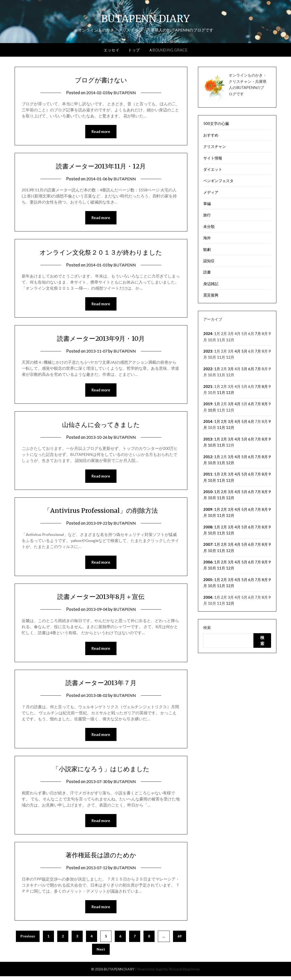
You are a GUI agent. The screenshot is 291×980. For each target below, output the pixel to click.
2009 (208, 509)
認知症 (209, 261)
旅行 (207, 215)
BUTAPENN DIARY (146, 18)
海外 (207, 238)
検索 (207, 627)
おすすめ (211, 135)
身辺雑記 (211, 284)
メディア (211, 192)
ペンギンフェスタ (218, 181)
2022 (208, 369)
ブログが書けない (101, 80)
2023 (208, 351)
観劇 (207, 249)
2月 (224, 421)
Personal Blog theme (184, 973)
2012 (208, 457)
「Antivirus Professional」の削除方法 (101, 512)
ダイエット (213, 169)
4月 (238, 351)
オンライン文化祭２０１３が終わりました (101, 253)
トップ (134, 50)
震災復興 (211, 295)
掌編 (207, 204)
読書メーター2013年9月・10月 (101, 339)
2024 (208, 333)
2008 (208, 527)
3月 (231, 369)
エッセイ (111, 50)
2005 (208, 580)
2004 (208, 597)
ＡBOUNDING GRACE (168, 50)
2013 (208, 439)
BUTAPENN (126, 93)
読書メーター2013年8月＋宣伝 (101, 598)
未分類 (209, 226)
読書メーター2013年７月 (101, 685)
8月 (265, 386)
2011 (208, 474)
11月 (221, 392)
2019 (208, 404)
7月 (258, 333)
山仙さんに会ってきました (101, 426)
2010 (208, 492)
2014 (208, 421)
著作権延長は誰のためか (101, 858)
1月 (217, 369)
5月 (244, 351)
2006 (208, 562)
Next (101, 953)
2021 (208, 386)
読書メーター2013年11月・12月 (101, 166)
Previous (28, 940)
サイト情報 (213, 158)
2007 (208, 544)
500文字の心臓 (216, 123)
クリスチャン (215, 146)
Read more (101, 132)
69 (180, 940)
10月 (212, 410)
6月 (251, 369)
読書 (207, 272)
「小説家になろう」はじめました (101, 771)
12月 (230, 392)
